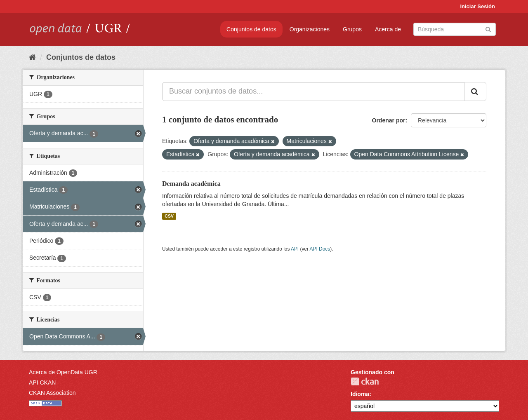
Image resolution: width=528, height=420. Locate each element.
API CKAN (42, 382)
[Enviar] (488, 29)
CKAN (365, 381)
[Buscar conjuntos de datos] (455, 29)
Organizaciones (310, 29)
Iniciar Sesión (477, 6)
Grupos (352, 29)
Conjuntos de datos (251, 29)
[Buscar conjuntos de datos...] (313, 92)
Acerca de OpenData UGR (63, 372)
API (295, 249)
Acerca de (388, 29)
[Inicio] (32, 57)
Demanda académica (191, 184)
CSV (169, 216)
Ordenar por (389, 120)
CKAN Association (52, 393)
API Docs (320, 249)
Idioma (360, 394)
